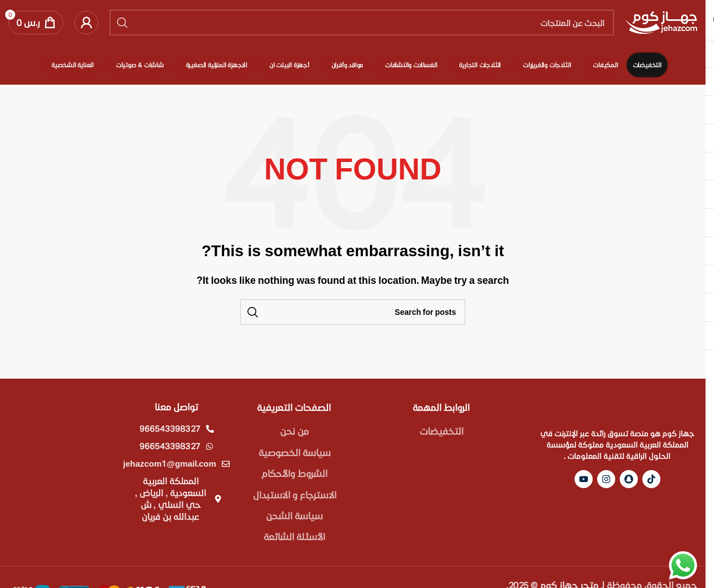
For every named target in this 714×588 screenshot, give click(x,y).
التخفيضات (441, 431)
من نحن (294, 431)
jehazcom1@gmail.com (170, 463)
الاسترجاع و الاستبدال (295, 495)
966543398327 (170, 428)
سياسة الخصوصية (295, 452)
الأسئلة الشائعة (294, 536)
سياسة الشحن (294, 515)
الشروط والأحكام (294, 473)
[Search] (362, 23)
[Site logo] (661, 21)
